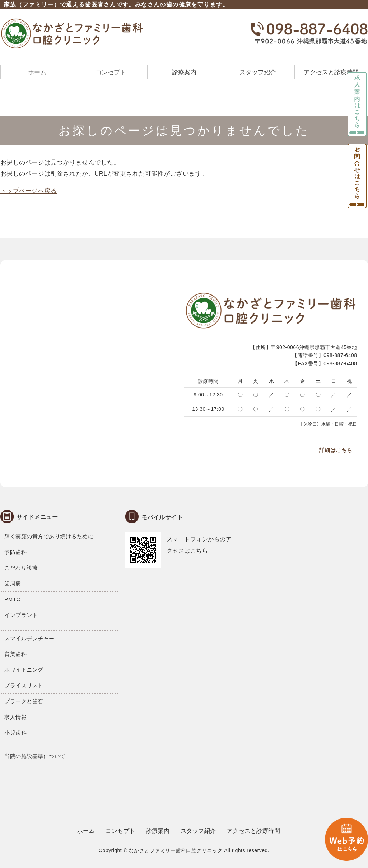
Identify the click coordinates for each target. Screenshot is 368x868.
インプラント (21, 615)
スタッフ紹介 (258, 72)
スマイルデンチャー (29, 638)
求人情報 (15, 717)
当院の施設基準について (35, 756)
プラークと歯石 (24, 701)
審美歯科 (15, 654)
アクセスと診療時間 (331, 72)
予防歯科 (15, 552)
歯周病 (13, 583)
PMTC (12, 599)
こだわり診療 (21, 568)
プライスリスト (24, 685)
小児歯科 (15, 733)
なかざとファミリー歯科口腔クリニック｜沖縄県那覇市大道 (72, 33)
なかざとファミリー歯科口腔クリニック (176, 850)
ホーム (37, 72)
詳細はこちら (336, 450)
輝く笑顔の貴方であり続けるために (49, 536)
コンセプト (111, 72)
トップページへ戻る (29, 191)
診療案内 (184, 72)
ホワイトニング (24, 670)
